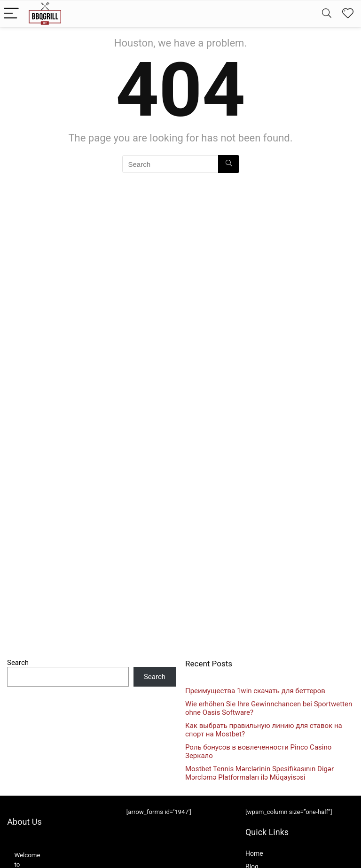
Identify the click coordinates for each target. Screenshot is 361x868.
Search (18, 663)
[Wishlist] (348, 14)
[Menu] (11, 14)
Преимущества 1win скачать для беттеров (255, 691)
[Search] (327, 14)
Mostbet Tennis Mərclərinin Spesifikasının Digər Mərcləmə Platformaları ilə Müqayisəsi (259, 773)
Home (254, 853)
